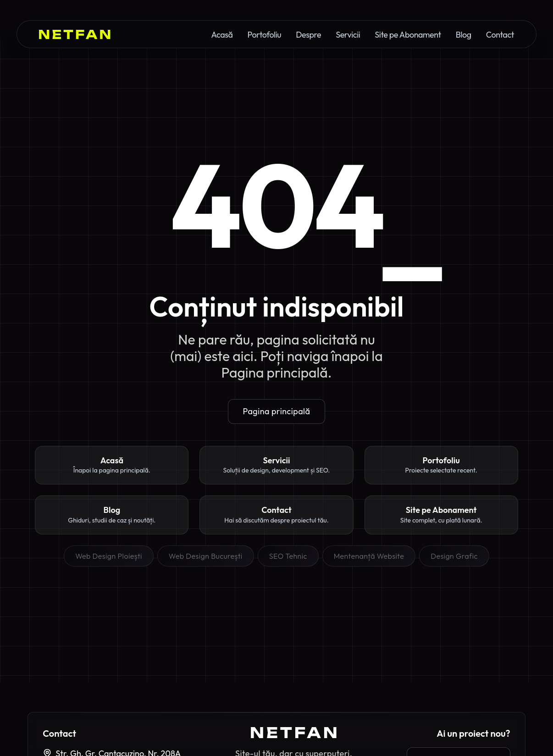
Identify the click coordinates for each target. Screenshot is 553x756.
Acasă (222, 35)
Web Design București (206, 556)
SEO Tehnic (288, 556)
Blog (464, 35)
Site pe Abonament (408, 35)
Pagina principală (277, 411)
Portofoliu (264, 35)
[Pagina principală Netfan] (294, 733)
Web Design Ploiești (109, 556)
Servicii (348, 35)
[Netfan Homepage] (75, 34)
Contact (500, 35)
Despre (308, 35)
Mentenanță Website (369, 556)
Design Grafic (454, 556)
